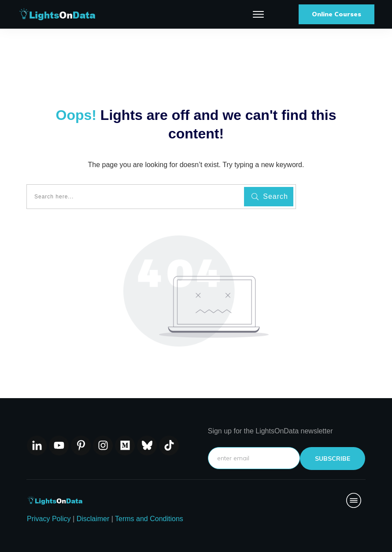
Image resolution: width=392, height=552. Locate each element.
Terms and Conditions (149, 519)
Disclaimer (93, 519)
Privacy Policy (49, 519)
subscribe (333, 459)
